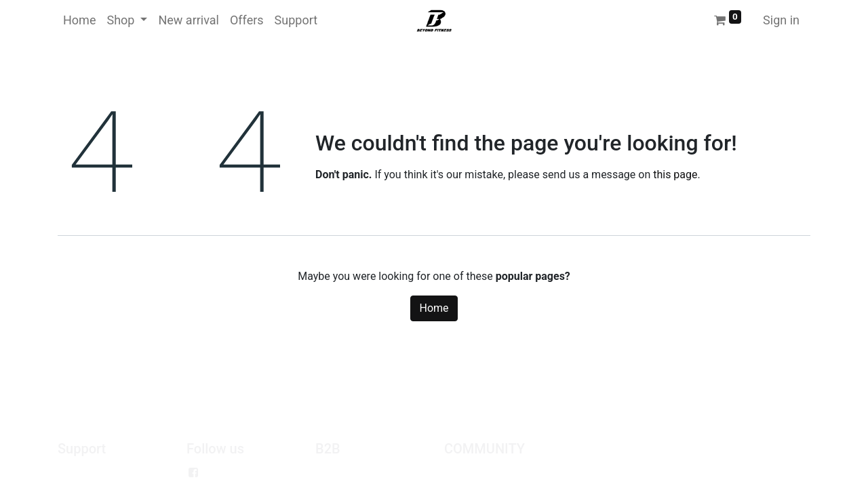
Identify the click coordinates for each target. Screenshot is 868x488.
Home (434, 308)
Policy (72, 473)
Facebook (230, 473)
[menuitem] (79, 20)
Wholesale (340, 473)
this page (675, 175)
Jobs (456, 473)
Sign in (781, 20)
